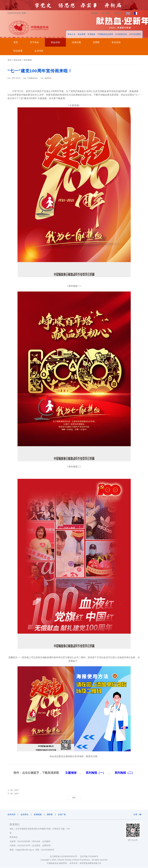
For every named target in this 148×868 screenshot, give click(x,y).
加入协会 (105, 13)
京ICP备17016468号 (89, 857)
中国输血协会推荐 (105, 34)
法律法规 (76, 42)
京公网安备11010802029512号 (65, 857)
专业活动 (116, 42)
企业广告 (62, 815)
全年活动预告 (135, 34)
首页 (16, 42)
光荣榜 (96, 42)
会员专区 (39, 51)
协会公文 (72, 34)
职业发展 (18, 51)
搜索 (94, 13)
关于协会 (34, 42)
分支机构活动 (121, 34)
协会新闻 (81, 34)
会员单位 (25, 815)
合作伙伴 (11, 815)
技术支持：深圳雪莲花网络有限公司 (85, 863)
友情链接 (38, 815)
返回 (74, 798)
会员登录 (118, 13)
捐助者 (50, 815)
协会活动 (55, 42)
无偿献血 (91, 34)
